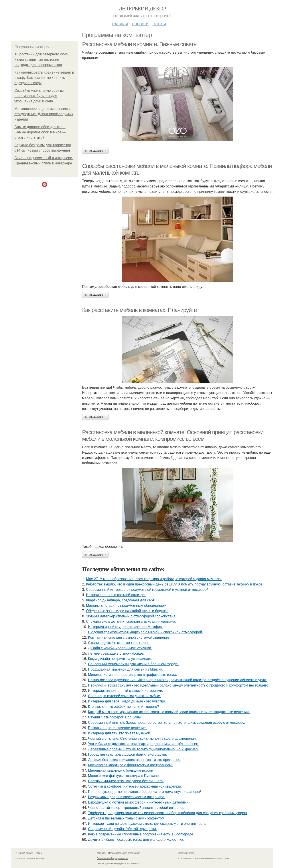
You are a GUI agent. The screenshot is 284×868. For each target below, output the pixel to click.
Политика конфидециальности (112, 858)
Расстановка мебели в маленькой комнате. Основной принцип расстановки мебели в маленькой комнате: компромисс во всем (173, 436)
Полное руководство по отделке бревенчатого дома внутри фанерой (145, 792)
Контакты (102, 853)
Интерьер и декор (142, 9)
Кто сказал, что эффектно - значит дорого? (124, 707)
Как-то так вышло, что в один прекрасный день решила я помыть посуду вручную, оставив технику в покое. (175, 584)
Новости (140, 24)
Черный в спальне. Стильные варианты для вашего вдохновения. (142, 738)
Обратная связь (186, 853)
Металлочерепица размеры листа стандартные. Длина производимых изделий (44, 114)
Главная (120, 24)
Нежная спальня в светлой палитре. (116, 595)
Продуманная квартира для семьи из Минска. (126, 669)
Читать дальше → (95, 151)
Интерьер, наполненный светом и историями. (126, 691)
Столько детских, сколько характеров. (119, 643)
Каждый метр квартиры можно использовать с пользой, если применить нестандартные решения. (169, 712)
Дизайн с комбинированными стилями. (120, 648)
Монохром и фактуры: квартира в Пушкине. (124, 776)
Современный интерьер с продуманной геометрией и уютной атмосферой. (148, 590)
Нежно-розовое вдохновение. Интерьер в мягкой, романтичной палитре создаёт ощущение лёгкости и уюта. (178, 680)
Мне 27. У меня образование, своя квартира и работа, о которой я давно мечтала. (154, 579)
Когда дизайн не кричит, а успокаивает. (120, 659)
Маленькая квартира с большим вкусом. (121, 770)
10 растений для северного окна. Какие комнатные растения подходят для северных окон (42, 59)
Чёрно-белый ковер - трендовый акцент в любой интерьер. (137, 808)
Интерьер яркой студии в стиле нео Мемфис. (125, 627)
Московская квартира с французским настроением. (130, 765)
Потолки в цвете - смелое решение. (117, 728)
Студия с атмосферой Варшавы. (115, 717)
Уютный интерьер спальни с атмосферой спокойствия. (131, 616)
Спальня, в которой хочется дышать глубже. (125, 696)
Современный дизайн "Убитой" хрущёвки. (122, 829)
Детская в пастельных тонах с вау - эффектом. (127, 818)
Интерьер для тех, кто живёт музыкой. (120, 733)
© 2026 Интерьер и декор (29, 853)
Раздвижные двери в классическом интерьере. (127, 797)
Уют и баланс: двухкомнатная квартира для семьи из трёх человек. (143, 744)
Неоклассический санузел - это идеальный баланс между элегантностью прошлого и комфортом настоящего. (179, 685)
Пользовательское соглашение (124, 853)
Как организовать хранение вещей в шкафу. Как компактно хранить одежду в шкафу (44, 78)
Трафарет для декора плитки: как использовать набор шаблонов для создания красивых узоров (167, 813)
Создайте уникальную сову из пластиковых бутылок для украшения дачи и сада (39, 96)
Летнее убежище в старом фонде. (116, 653)
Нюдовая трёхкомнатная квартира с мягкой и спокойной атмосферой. (146, 632)
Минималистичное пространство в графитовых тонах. (133, 675)
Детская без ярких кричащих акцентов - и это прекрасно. (135, 760)
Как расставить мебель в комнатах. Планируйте (139, 310)
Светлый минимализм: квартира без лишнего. (126, 781)
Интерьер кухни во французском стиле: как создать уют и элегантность (147, 824)
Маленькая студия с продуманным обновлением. (127, 606)
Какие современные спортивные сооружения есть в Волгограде (141, 834)
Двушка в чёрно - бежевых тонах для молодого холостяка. (136, 840)
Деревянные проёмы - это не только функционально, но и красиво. (143, 749)
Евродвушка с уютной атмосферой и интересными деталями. (139, 802)
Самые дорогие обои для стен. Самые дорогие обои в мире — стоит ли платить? (40, 132)
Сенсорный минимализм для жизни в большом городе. (133, 664)
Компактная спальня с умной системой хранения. (129, 637)
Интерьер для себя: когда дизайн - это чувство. (127, 701)
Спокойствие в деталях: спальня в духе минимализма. (131, 621)
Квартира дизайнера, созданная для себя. (121, 600)
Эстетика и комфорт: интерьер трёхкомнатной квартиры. (135, 786)
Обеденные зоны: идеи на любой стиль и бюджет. (127, 611)
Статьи (159, 24)
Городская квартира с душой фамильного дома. (128, 754)
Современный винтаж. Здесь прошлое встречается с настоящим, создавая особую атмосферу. (167, 723)
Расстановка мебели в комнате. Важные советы (140, 44)
